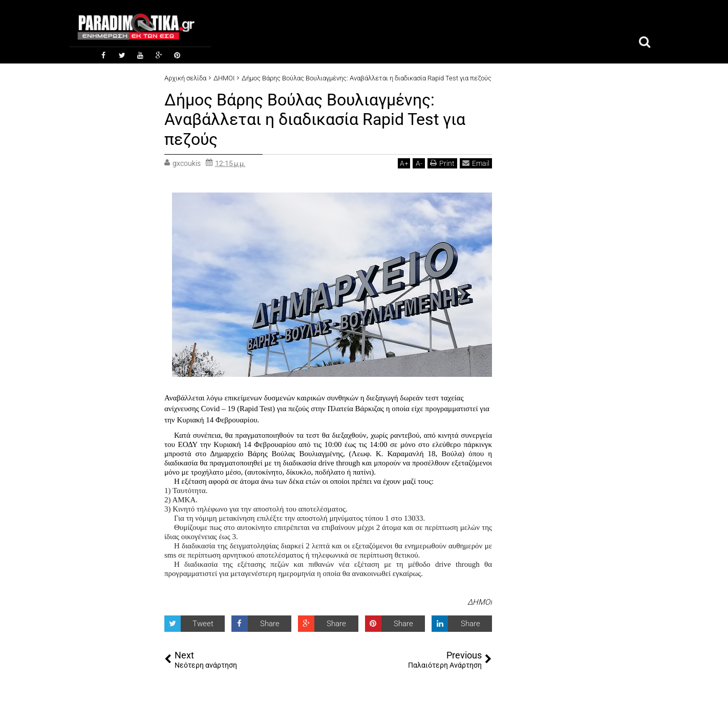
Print (442, 163)
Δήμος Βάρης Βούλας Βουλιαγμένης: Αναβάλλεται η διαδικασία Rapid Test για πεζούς (315, 120)
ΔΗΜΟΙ (480, 602)
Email (476, 163)
